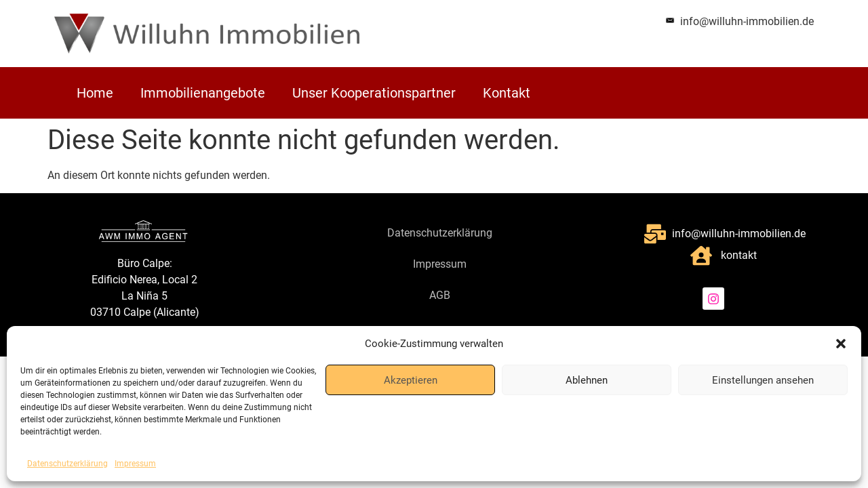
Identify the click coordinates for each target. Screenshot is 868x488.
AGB (440, 295)
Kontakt (507, 93)
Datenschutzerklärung (67, 464)
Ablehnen (587, 380)
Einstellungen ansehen (763, 380)
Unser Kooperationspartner (374, 93)
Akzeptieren (411, 380)
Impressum (135, 464)
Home (95, 93)
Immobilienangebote (203, 93)
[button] (841, 344)
